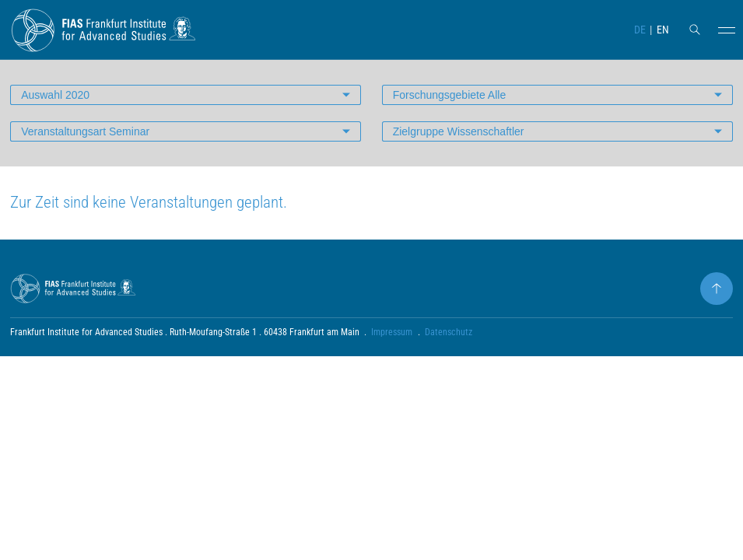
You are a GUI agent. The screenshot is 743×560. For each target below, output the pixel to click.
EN (663, 30)
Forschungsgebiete (450, 95)
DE (640, 30)
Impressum (392, 332)
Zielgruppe (459, 131)
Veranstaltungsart (85, 131)
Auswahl (55, 95)
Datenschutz (449, 332)
